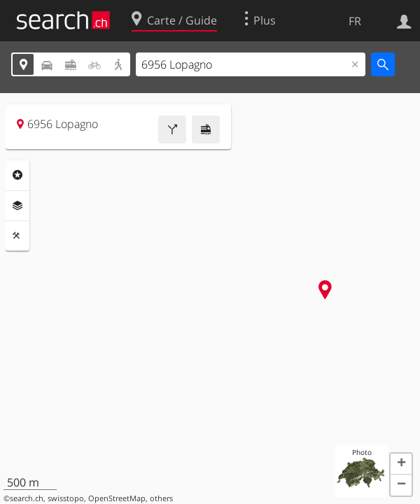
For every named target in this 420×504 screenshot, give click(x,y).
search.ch (27, 498)
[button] (401, 464)
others (161, 498)
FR (355, 21)
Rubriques (17, 175)
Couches (17, 206)
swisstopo (66, 498)
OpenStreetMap (117, 498)
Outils (17, 236)
